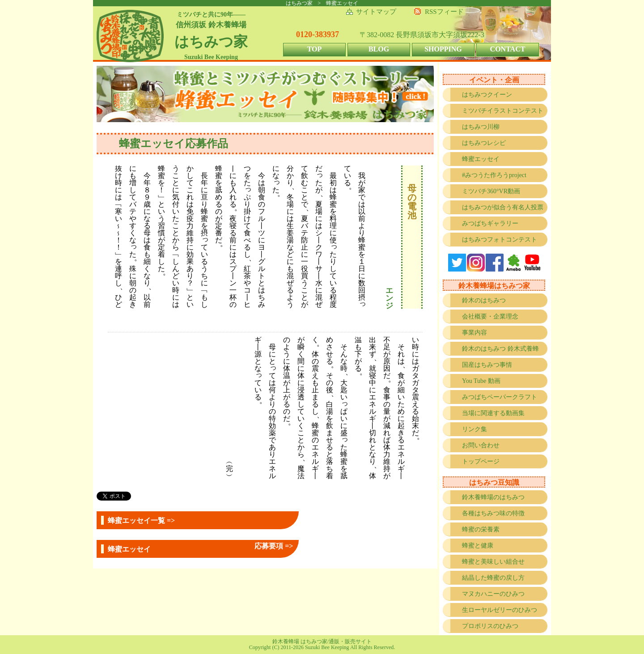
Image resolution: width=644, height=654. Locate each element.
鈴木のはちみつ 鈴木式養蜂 (500, 349)
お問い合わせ (481, 445)
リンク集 (475, 429)
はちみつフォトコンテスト (500, 240)
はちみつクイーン (487, 95)
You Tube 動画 (481, 381)
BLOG (379, 49)
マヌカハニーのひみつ (493, 594)
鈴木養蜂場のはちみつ (493, 497)
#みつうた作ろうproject (494, 175)
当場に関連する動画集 (493, 413)
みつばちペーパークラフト (500, 397)
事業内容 (475, 333)
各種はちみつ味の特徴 (493, 513)
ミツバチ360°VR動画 (491, 191)
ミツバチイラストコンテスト (503, 111)
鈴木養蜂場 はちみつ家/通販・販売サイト (322, 641)
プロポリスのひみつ (490, 626)
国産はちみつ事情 (487, 365)
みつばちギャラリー (490, 223)
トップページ (481, 461)
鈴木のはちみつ (484, 300)
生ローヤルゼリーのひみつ (500, 610)
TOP (315, 49)
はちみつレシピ (484, 143)
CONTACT (508, 49)
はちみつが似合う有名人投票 (503, 207)
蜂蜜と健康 (478, 546)
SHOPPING (443, 49)
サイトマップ (376, 12)
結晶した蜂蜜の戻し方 (493, 578)
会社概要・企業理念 (490, 316)
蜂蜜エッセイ (481, 159)
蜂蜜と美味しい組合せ (493, 562)
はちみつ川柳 (481, 127)
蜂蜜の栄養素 (481, 529)
